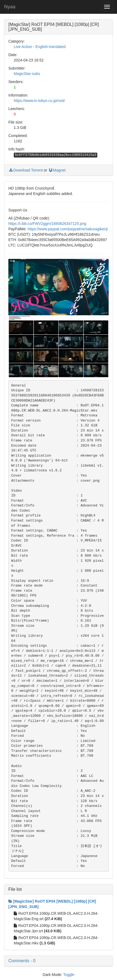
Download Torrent (25, 170)
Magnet (57, 170)
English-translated (50, 47)
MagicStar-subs (27, 74)
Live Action (23, 47)
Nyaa (10, 7)
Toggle (69, 975)
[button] (58, 961)
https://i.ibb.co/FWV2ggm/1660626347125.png (47, 224)
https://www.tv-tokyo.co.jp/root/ (39, 101)
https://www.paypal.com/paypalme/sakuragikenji (68, 229)
